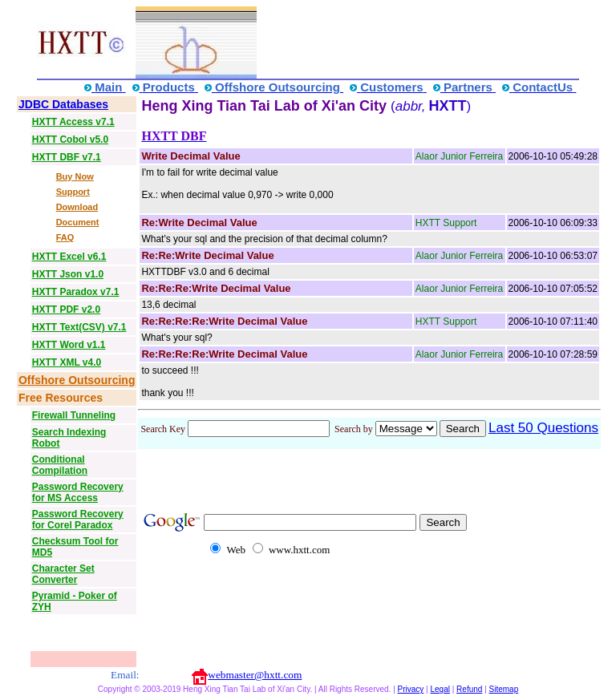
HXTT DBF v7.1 (67, 157)
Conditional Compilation (60, 465)
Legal (440, 689)
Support (73, 192)
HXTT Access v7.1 (73, 122)
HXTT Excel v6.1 (69, 257)
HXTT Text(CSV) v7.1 (79, 327)
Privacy (411, 689)
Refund (469, 689)
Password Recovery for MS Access (78, 492)
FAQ (65, 237)
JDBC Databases (63, 104)
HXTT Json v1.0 (68, 274)
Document (78, 222)
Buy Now (75, 176)
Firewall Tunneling (74, 415)
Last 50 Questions (543, 428)
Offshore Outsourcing (77, 380)
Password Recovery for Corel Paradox (78, 520)
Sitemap (504, 689)
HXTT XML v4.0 (67, 362)
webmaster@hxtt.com (255, 675)
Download (77, 207)
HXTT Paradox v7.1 (76, 292)
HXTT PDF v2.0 (66, 310)
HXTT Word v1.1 (69, 345)
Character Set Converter (63, 574)
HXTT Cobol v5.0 (70, 140)
